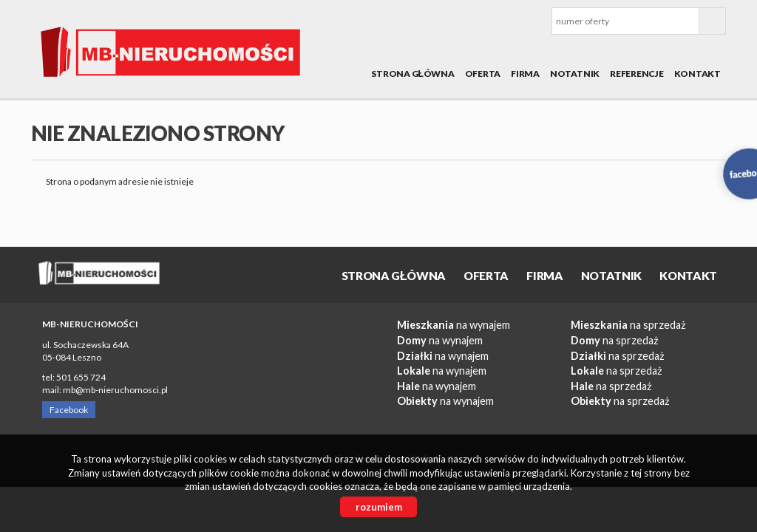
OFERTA (483, 74)
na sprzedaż (628, 325)
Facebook (69, 410)
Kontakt (697, 74)
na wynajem (454, 325)
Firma (525, 74)
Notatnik (575, 74)
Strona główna (413, 74)
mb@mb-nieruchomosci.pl (115, 390)
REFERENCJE (637, 74)
